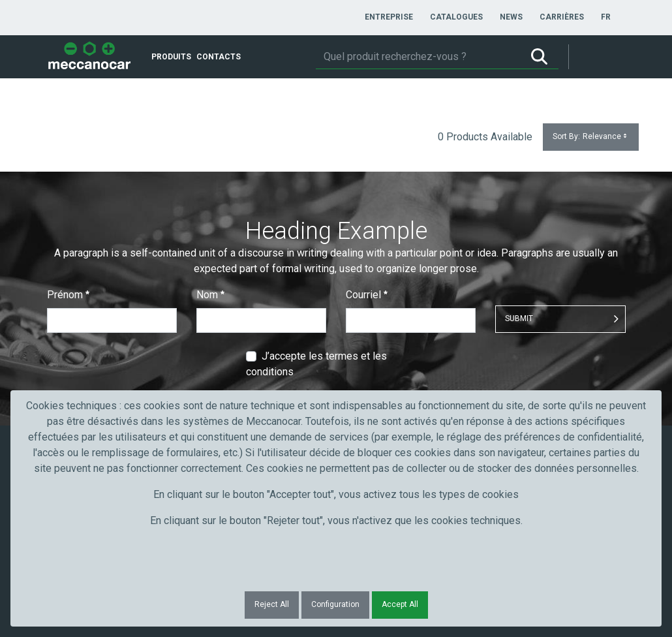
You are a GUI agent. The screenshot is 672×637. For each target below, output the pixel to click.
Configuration (335, 604)
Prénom (68, 295)
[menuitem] (389, 17)
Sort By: (591, 137)
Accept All (400, 604)
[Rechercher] (418, 57)
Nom (210, 295)
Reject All (272, 604)
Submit (519, 318)
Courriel (367, 295)
